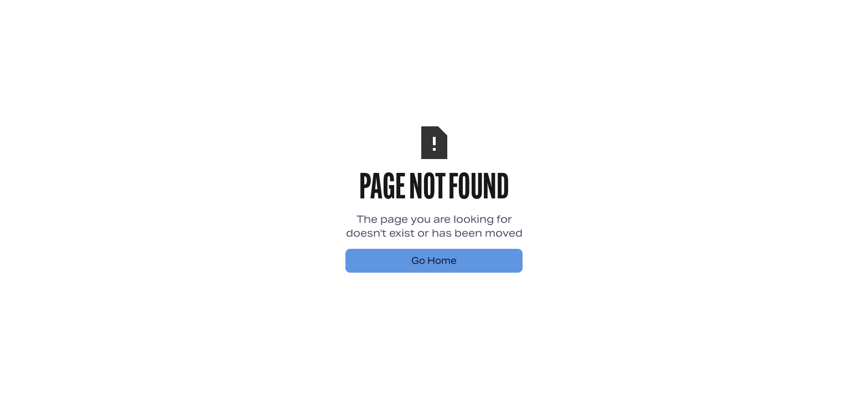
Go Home (434, 261)
